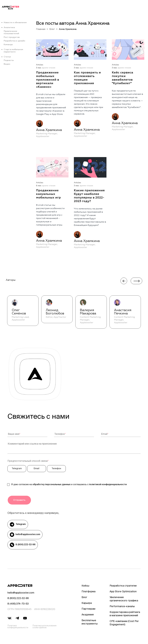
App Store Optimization (123, 592)
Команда (8, 45)
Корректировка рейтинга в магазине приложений (125, 614)
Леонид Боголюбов (55, 312)
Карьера (87, 603)
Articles (40, 65)
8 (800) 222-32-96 (23, 545)
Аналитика (9, 28)
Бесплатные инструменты (90, 622)
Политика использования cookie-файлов (44, 627)
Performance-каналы (122, 607)
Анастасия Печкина (123, 312)
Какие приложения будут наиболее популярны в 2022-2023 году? (89, 196)
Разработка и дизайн (14, 41)
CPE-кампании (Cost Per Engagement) (124, 623)
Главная (41, 29)
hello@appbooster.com (25, 535)
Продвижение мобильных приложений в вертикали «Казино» (48, 80)
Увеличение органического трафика (124, 599)
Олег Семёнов (19, 312)
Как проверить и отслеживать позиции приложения (87, 78)
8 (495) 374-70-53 (18, 604)
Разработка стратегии (123, 586)
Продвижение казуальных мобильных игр (48, 194)
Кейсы (85, 586)
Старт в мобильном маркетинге (13, 51)
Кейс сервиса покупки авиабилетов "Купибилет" (122, 78)
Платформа (89, 592)
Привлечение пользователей (11, 32)
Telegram (17, 469)
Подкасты (9, 60)
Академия (88, 615)
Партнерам (88, 609)
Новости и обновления (15, 23)
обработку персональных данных (52, 485)
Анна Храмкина (49, 130)
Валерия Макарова (88, 312)
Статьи (7, 57)
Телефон (56, 469)
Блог (52, 29)
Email (37, 469)
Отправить (19, 500)
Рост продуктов (12, 37)
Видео (7, 64)
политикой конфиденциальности (108, 485)
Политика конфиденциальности (18, 627)
